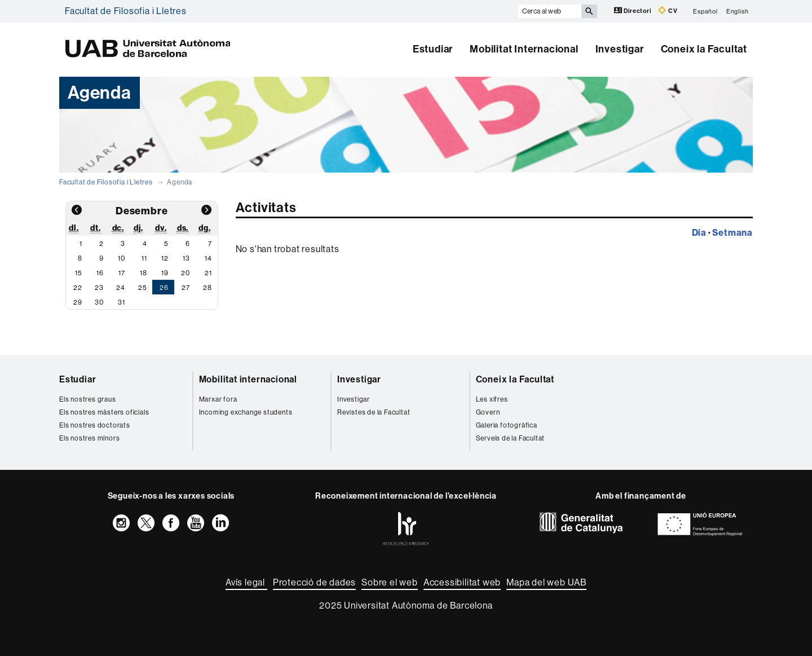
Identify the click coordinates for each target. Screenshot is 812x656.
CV (668, 10)
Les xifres (492, 399)
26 (164, 288)
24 (121, 288)
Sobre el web (390, 582)
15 (79, 273)
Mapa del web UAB (546, 582)
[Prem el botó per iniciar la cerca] (589, 11)
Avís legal (246, 582)
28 (208, 288)
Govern (488, 412)
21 (208, 273)
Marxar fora (218, 399)
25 (143, 288)
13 (186, 258)
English (738, 11)
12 (165, 258)
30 (99, 302)
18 (144, 273)
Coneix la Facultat (704, 49)
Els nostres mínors (89, 438)
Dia (699, 232)
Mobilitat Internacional (524, 49)
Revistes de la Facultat (374, 412)
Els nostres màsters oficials (104, 412)
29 (78, 302)
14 (208, 258)
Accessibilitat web (462, 582)
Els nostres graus (88, 399)
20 (186, 273)
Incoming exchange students (246, 412)
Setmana (732, 232)
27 (186, 288)
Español (705, 11)
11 (144, 258)
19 (165, 273)
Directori (634, 10)
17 (122, 273)
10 (122, 258)
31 (122, 302)
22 (78, 288)
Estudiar (433, 49)
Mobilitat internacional (248, 379)
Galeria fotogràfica (507, 425)
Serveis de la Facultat (511, 438)
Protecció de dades (314, 582)
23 (99, 288)
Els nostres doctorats (95, 425)
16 (100, 273)
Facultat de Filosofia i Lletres (126, 11)
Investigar (620, 49)
